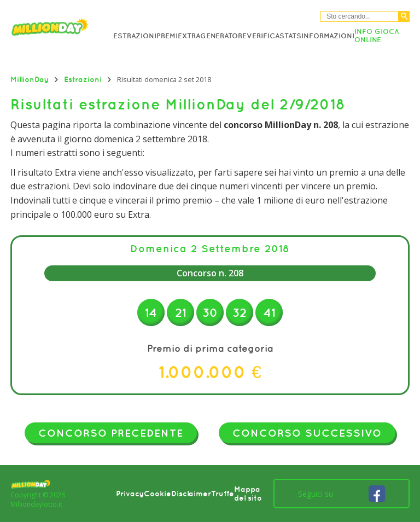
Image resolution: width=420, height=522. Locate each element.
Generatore (223, 36)
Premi (167, 36)
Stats (290, 36)
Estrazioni (135, 36)
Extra (189, 36)
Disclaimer (191, 494)
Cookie (157, 494)
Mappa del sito (248, 494)
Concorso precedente (111, 433)
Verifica (263, 36)
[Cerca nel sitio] (360, 16)
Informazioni (328, 36)
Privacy (130, 494)
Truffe (223, 494)
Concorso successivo (307, 433)
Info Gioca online (377, 36)
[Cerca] (404, 16)
